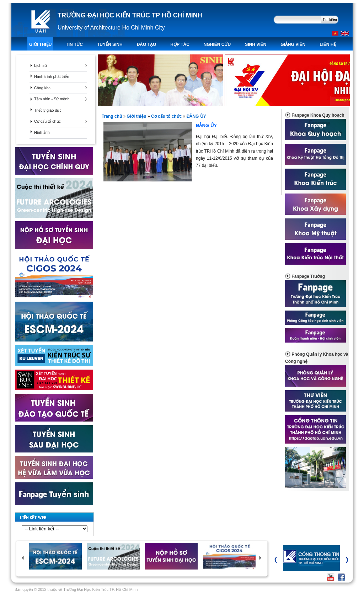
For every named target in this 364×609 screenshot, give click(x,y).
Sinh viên (256, 44)
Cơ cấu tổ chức (47, 121)
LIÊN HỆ (328, 44)
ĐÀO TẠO (147, 44)
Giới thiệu (40, 44)
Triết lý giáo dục (48, 110)
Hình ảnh (42, 132)
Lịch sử (41, 65)
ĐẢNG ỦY (196, 116)
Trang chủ (112, 116)
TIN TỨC (74, 44)
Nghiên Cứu (217, 44)
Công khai (43, 88)
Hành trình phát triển (52, 76)
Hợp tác (180, 44)
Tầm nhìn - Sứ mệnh (52, 99)
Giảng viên (293, 44)
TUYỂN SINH (110, 44)
